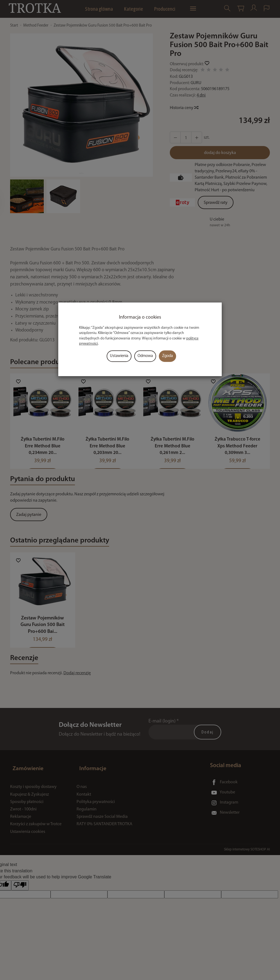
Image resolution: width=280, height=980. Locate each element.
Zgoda (167, 356)
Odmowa (145, 356)
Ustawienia (119, 356)
